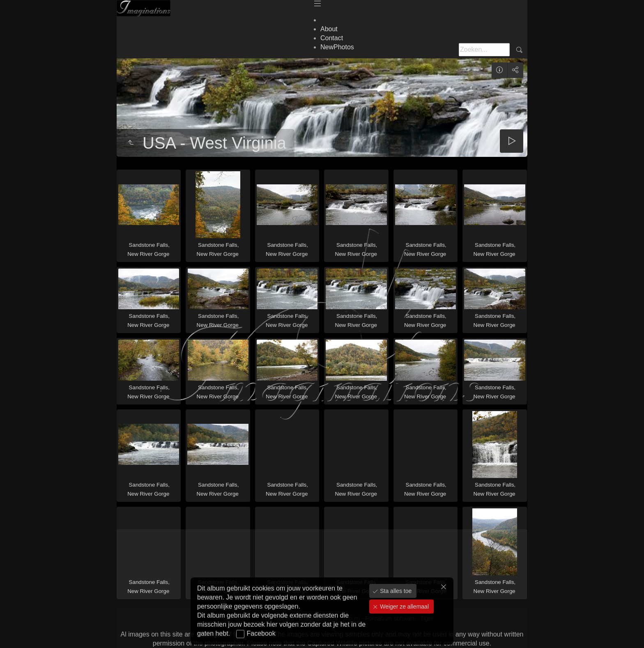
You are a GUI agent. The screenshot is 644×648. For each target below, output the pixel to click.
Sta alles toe (395, 591)
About (329, 29)
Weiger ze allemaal (404, 607)
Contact (332, 38)
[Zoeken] (484, 50)
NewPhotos (337, 47)
